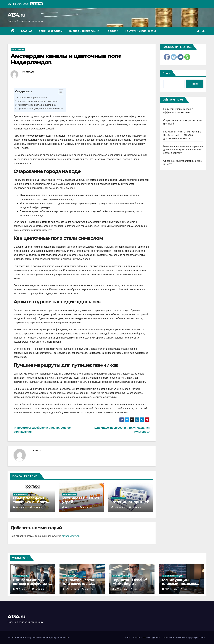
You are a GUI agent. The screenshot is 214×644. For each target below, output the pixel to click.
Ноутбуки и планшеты (140, 31)
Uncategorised (18, 49)
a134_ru (30, 72)
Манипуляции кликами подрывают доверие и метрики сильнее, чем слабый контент (183, 150)
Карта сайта (168, 638)
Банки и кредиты (51, 31)
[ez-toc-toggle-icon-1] (60, 93)
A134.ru (16, 15)
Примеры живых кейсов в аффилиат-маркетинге (31, 584)
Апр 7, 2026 (121, 589)
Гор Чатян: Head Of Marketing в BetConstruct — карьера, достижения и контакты (182, 135)
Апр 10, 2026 (72, 589)
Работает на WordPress (19, 638)
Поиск (167, 73)
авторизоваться (71, 536)
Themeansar (63, 638)
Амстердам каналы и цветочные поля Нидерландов (66, 59)
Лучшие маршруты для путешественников (40, 109)
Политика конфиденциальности (191, 638)
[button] (198, 31)
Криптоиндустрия (121, 576)
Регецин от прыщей (130, 502)
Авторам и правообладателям (146, 638)
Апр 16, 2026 (23, 589)
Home (127, 638)
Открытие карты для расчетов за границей (78, 584)
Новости (112, 31)
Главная (27, 31)
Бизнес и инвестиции (84, 31)
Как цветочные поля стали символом (38, 101)
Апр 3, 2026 (171, 589)
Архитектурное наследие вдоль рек (37, 105)
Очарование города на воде (32, 98)
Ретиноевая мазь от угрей (81, 500)
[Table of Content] (61, 92)
